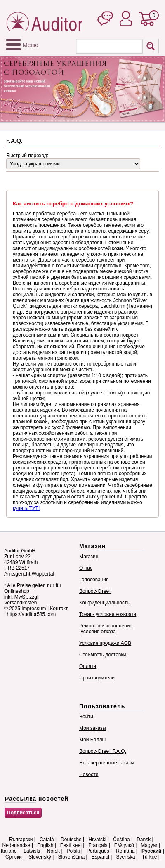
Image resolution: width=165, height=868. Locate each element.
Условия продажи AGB (105, 643)
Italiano (9, 851)
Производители (97, 678)
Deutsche (71, 840)
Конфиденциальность (104, 603)
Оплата (88, 666)
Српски (14, 857)
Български (21, 840)
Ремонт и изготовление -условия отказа (106, 629)
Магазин (89, 557)
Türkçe (150, 857)
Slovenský (40, 857)
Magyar (149, 845)
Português (98, 851)
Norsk (53, 851)
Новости (89, 774)
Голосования (94, 580)
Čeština (121, 840)
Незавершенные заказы (107, 763)
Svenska (125, 857)
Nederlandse (16, 845)
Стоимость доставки (103, 655)
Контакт (59, 609)
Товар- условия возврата (108, 614)
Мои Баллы (92, 740)
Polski (73, 851)
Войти (86, 717)
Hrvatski (97, 840)
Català (47, 840)
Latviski (32, 851)
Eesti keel (71, 845)
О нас (86, 568)
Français (98, 845)
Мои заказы (93, 728)
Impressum (34, 609)
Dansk (144, 840)
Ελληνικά (124, 845)
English (45, 845)
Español (100, 857)
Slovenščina (71, 857)
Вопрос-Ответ (95, 591)
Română (125, 851)
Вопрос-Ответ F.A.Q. (103, 751)
